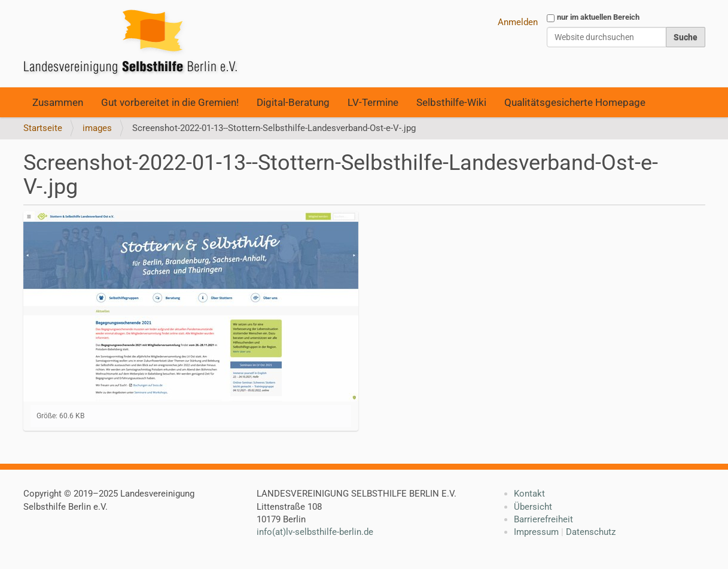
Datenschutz (591, 532)
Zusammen (58, 102)
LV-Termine (373, 102)
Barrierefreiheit (543, 519)
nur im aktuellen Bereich (598, 17)
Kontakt (529, 494)
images (97, 128)
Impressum (536, 532)
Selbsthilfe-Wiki (451, 102)
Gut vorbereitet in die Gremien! (170, 102)
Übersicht (533, 507)
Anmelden (518, 22)
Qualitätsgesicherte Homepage (575, 102)
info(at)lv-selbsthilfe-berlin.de (315, 532)
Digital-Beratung (293, 102)
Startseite (43, 128)
